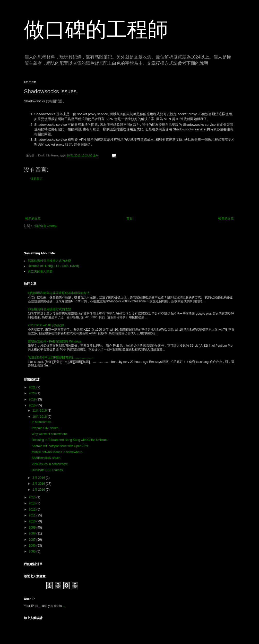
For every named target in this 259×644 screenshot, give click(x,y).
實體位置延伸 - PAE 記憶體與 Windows (55, 341)
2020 (33, 393)
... (40, 606)
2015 (33, 497)
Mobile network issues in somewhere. (57, 452)
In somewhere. (42, 422)
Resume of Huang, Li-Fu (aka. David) (53, 266)
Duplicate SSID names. (48, 470)
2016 (33, 405)
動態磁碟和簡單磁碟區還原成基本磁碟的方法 (59, 293)
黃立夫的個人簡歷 (40, 271)
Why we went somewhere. (50, 434)
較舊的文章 (226, 219)
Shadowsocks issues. (46, 458)
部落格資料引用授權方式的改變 (49, 261)
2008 (33, 533)
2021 (33, 387)
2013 (33, 503)
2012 (33, 509)
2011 (33, 515)
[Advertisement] (129, 199)
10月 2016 (40, 417)
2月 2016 (39, 484)
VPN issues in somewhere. (50, 464)
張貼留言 (37, 179)
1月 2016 (39, 490)
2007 (33, 540)
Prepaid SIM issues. (45, 428)
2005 (33, 551)
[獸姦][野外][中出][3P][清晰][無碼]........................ (61, 357)
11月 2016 (40, 411)
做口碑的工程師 (96, 30)
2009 (33, 528)
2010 (33, 521)
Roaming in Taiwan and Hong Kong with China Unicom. (70, 440)
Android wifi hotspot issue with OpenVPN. (60, 446)
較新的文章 (33, 219)
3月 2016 (39, 478)
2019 (33, 399)
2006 (33, 546)
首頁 (129, 219)
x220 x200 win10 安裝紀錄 (46, 325)
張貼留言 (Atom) (45, 226)
